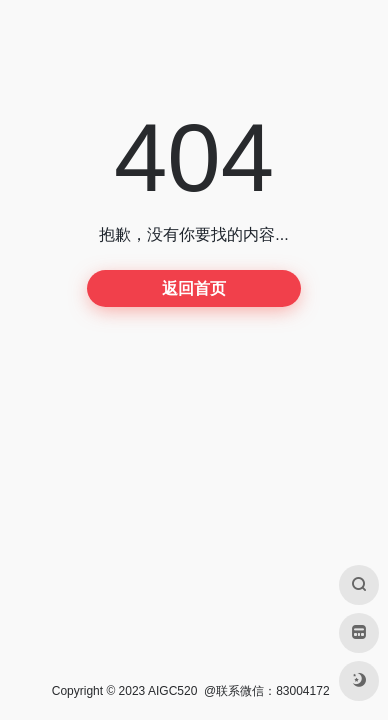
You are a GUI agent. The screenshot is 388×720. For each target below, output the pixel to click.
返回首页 (194, 288)
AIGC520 (172, 691)
